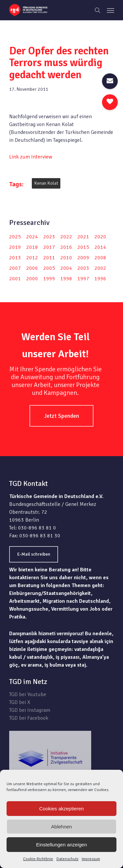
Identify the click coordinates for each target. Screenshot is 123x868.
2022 (66, 237)
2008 (100, 258)
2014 (100, 247)
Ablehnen (61, 827)
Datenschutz (67, 859)
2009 (83, 258)
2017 (49, 247)
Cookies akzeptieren (62, 809)
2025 (15, 237)
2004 (66, 268)
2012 (32, 258)
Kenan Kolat (46, 183)
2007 (15, 268)
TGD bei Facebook (29, 718)
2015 (83, 247)
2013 (15, 258)
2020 (100, 237)
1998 (66, 279)
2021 (83, 237)
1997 (83, 279)
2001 (15, 279)
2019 (15, 247)
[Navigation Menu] (111, 10)
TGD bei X (20, 702)
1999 (49, 279)
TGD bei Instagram (30, 710)
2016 (66, 247)
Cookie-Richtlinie (38, 859)
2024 (32, 237)
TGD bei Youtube (28, 694)
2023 (49, 237)
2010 (66, 258)
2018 (32, 247)
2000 (32, 279)
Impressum (91, 859)
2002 (100, 268)
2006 (32, 268)
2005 (49, 268)
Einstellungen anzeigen (61, 845)
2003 (83, 268)
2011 (49, 258)
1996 (100, 279)
